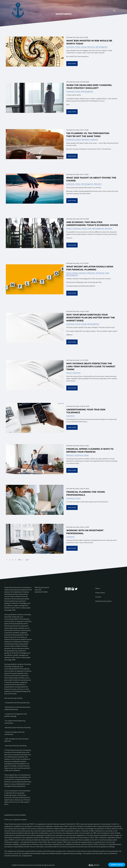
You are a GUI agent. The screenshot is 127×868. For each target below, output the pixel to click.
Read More (72, 64)
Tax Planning (70, 139)
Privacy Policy (100, 593)
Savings (84, 47)
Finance (78, 47)
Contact (98, 597)
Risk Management (102, 47)
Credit (89, 228)
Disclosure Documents (103, 601)
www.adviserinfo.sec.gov (29, 842)
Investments (70, 47)
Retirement (91, 47)
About (98, 588)
